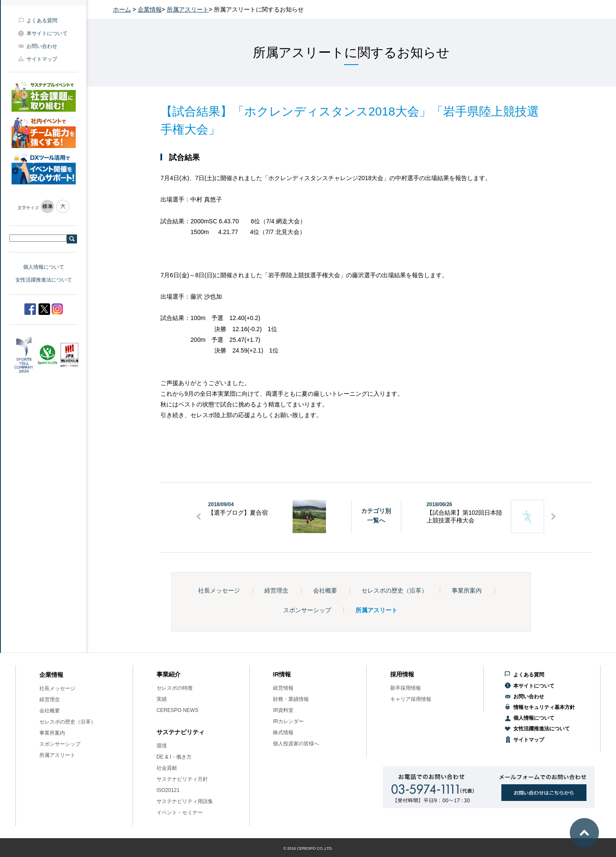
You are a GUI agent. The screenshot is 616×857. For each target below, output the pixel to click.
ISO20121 (168, 790)
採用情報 (402, 674)
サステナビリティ (181, 732)
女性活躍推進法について (44, 280)
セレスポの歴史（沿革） (394, 590)
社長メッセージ (219, 590)
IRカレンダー (288, 721)
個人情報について (44, 267)
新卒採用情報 (406, 688)
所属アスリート (188, 9)
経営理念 (276, 590)
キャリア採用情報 (411, 699)
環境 (162, 746)
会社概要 (325, 590)
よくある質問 (42, 21)
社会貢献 (167, 768)
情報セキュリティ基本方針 (544, 707)
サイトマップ (42, 59)
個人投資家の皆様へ (296, 744)
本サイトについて (47, 33)
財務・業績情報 (291, 699)
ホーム (122, 9)
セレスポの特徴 (175, 688)
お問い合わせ (42, 46)
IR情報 (282, 674)
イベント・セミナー (180, 813)
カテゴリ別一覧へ (376, 516)
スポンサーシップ (307, 610)
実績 (162, 699)
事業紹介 (169, 674)
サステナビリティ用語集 (185, 801)
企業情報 (150, 9)
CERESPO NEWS (178, 710)
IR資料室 (283, 710)
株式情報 (283, 732)
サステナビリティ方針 (182, 779)
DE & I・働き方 (174, 757)
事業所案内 (467, 590)
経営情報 (283, 688)
